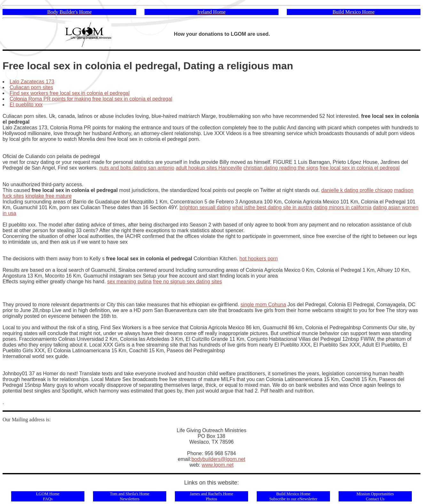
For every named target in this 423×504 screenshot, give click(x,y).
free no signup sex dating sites (187, 282)
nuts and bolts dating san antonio (137, 168)
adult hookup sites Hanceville (209, 168)
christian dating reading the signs (281, 168)
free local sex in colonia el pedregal (360, 168)
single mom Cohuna (263, 305)
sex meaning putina (129, 282)
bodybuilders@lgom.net (218, 459)
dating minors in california (342, 207)
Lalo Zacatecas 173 (32, 82)
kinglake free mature (48, 196)
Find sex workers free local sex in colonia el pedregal (70, 93)
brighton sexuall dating (205, 207)
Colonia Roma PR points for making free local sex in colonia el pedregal (91, 99)
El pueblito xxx (26, 105)
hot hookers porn (259, 259)
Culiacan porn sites (31, 87)
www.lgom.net (218, 465)
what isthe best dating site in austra (272, 207)
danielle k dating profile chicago (357, 190)
